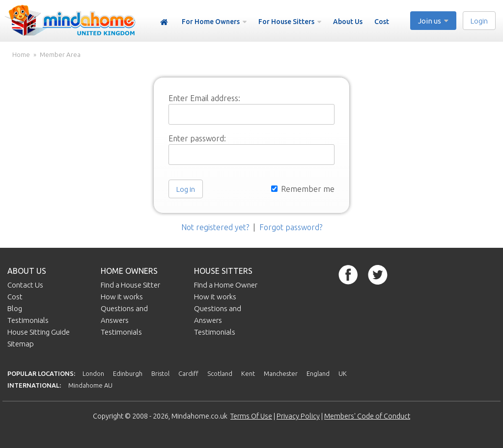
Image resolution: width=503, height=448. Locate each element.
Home (164, 22)
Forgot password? (291, 227)
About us (27, 271)
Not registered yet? (215, 227)
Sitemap (21, 344)
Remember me (303, 189)
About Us (348, 22)
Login (479, 21)
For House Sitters (286, 22)
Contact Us (25, 285)
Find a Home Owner (226, 285)
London (93, 373)
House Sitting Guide (39, 332)
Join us (430, 21)
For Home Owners (211, 22)
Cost (382, 22)
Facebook (348, 275)
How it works (122, 297)
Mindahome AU (90, 385)
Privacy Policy (298, 416)
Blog (15, 308)
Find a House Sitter (130, 285)
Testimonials (28, 320)
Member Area (60, 55)
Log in (186, 189)
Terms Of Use (251, 416)
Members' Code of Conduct (367, 416)
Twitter (378, 275)
